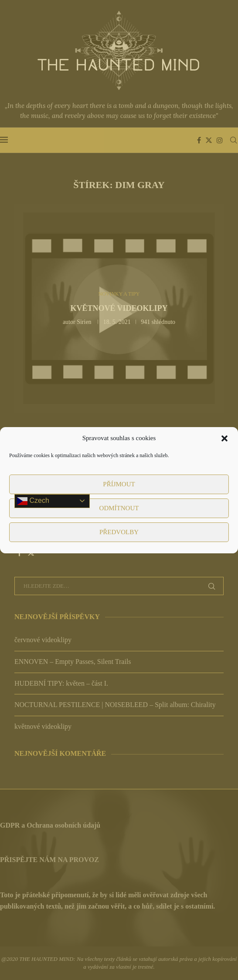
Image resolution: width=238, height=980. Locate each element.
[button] (224, 438)
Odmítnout (119, 508)
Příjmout (119, 484)
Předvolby (119, 532)
